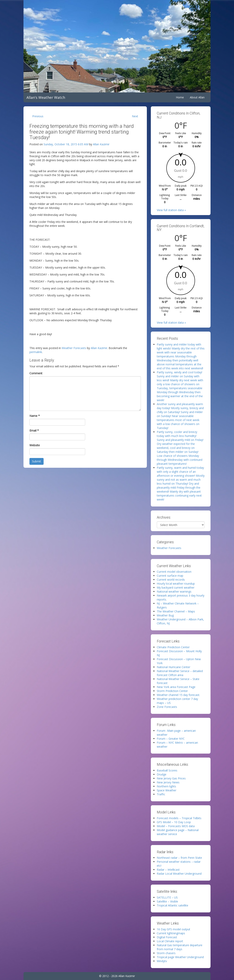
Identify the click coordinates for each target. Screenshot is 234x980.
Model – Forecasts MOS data (176, 826)
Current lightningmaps (171, 933)
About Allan (197, 97)
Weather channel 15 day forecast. (178, 695)
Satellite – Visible (167, 901)
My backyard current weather (176, 588)
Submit (37, 461)
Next (135, 116)
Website (35, 445)
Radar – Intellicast (168, 870)
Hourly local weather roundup (176, 584)
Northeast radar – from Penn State (179, 858)
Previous (38, 116)
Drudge (162, 774)
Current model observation (174, 572)
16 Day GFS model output (174, 929)
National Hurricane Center (174, 667)
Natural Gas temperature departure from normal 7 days (180, 947)
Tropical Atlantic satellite (173, 905)
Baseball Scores (167, 770)
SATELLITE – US (167, 897)
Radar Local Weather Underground (179, 874)
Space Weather (167, 790)
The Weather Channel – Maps (176, 611)
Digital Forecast (167, 937)
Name (35, 416)
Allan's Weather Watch (46, 97)
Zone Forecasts (167, 707)
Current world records (171, 580)
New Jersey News (168, 782)
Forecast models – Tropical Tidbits (179, 818)
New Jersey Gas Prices (171, 778)
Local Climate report (170, 941)
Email (34, 430)
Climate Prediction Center (173, 647)
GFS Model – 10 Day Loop (174, 822)
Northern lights (166, 786)
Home (180, 97)
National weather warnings (174, 591)
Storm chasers (166, 953)
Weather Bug (165, 615)
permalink (36, 352)
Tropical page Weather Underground (180, 957)
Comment (36, 373)
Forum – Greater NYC (171, 739)
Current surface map (170, 576)
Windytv (162, 961)
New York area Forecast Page (176, 687)
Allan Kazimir (101, 144)
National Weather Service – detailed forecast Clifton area (180, 673)
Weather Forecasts (74, 348)
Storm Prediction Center (172, 691)
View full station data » (171, 210)
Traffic (161, 794)
